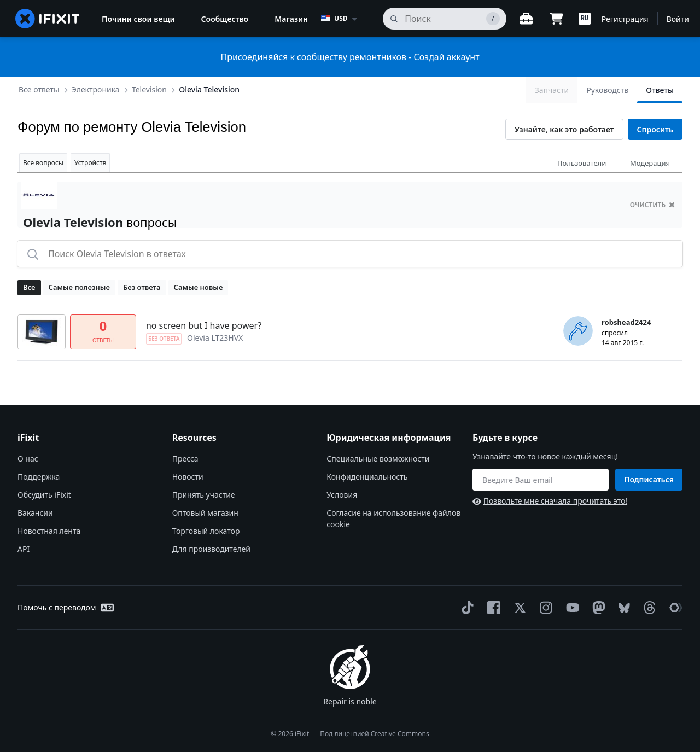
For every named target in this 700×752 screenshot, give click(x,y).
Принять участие (204, 495)
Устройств (90, 163)
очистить (652, 205)
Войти (678, 19)
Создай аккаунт (447, 57)
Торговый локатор (206, 531)
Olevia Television (209, 89)
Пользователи (582, 163)
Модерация (650, 163)
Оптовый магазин (205, 513)
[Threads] (647, 608)
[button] (585, 19)
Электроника (96, 89)
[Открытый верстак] (526, 19)
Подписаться (649, 479)
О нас (28, 459)
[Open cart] (557, 19)
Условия (342, 495)
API (24, 549)
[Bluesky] (622, 608)
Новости (188, 477)
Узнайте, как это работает (564, 129)
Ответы (660, 90)
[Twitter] (518, 608)
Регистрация (625, 19)
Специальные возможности (378, 459)
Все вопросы (43, 163)
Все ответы (39, 89)
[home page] (48, 19)
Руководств (607, 90)
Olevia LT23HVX (215, 338)
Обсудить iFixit (44, 495)
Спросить (655, 129)
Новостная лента (49, 531)
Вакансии (35, 513)
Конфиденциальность (367, 477)
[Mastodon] (597, 608)
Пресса (185, 459)
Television (149, 89)
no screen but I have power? (204, 325)
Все (29, 287)
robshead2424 (626, 322)
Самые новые (199, 287)
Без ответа (142, 287)
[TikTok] (465, 608)
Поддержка (39, 477)
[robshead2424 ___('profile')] (578, 331)
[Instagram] (544, 608)
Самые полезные (79, 287)
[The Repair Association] (674, 608)
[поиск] (444, 19)
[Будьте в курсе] (541, 480)
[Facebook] (492, 608)
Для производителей (211, 549)
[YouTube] (570, 608)
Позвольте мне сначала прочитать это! (550, 501)
